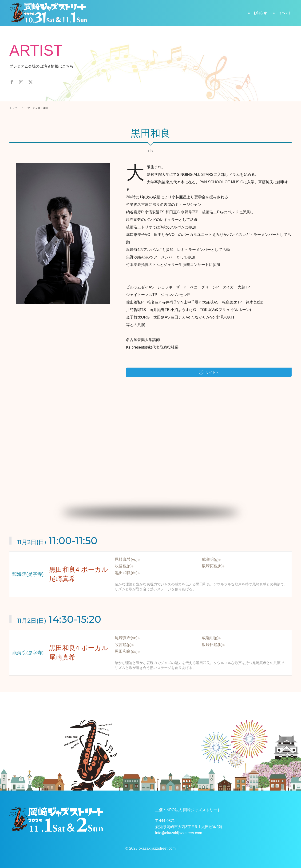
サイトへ (209, 372)
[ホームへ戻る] (48, 13)
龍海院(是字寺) (28, 574)
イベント (281, 13)
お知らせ (257, 13)
